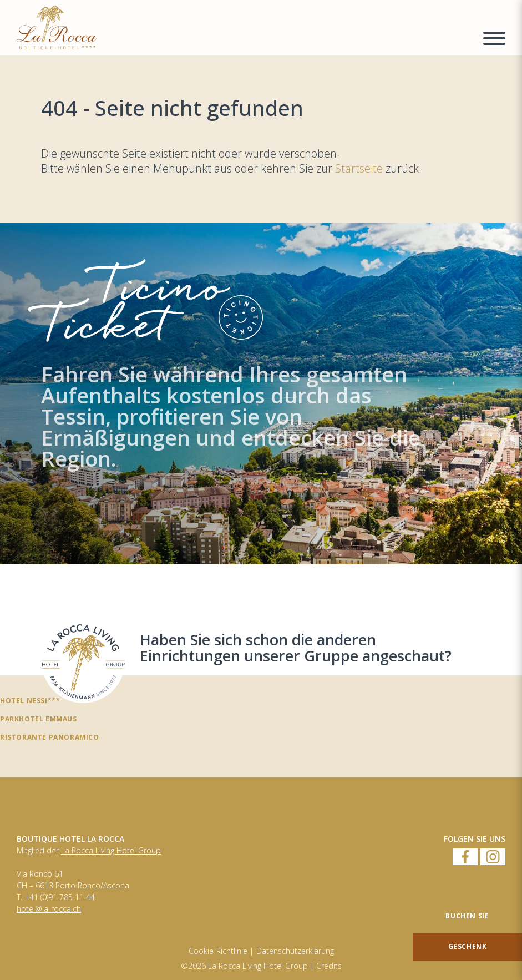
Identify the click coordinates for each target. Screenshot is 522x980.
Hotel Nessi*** (30, 700)
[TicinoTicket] (261, 394)
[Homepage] (243, 28)
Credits (329, 966)
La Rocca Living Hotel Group (111, 851)
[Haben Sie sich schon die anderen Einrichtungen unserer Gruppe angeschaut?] (83, 661)
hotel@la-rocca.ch (49, 909)
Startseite (360, 168)
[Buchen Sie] (467, 916)
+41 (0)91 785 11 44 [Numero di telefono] (60, 897)
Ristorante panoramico (50, 737)
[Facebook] (465, 858)
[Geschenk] (467, 947)
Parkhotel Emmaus (39, 719)
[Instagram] (493, 858)
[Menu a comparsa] (494, 40)
